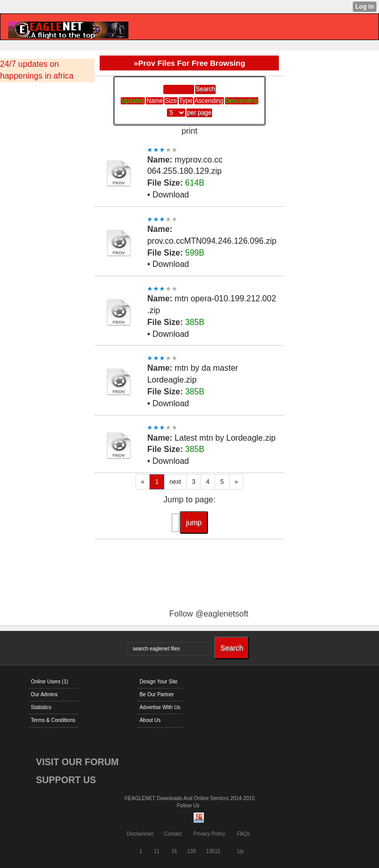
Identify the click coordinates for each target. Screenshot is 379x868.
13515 (213, 851)
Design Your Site (159, 682)
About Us (150, 720)
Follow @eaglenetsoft (209, 614)
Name (155, 101)
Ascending (209, 101)
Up (241, 851)
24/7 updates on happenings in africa (37, 70)
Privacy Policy (209, 834)
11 (157, 851)
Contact (173, 834)
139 (192, 851)
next (175, 482)
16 (174, 851)
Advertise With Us (160, 707)
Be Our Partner (157, 694)
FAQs (244, 834)
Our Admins (44, 694)
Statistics (41, 707)
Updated (133, 101)
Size (171, 101)
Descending (242, 101)
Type (186, 101)
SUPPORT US (66, 780)
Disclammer (140, 834)
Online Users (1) (50, 682)
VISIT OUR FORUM (77, 762)
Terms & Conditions (53, 720)
